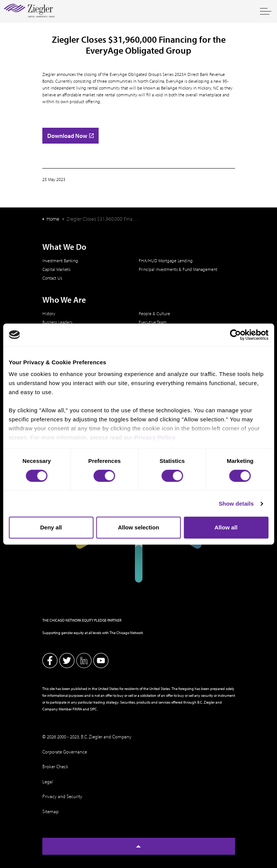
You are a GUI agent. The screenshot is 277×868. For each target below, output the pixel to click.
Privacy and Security (62, 796)
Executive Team (153, 322)
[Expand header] (266, 11)
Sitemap (50, 811)
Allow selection (138, 527)
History (49, 313)
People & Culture (154, 313)
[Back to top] (139, 846)
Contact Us (52, 278)
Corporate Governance (65, 752)
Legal (48, 781)
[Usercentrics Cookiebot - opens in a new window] (235, 335)
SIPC (93, 709)
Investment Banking (60, 261)
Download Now (70, 136)
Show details (236, 504)
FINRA (77, 709)
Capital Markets (56, 269)
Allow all (226, 527)
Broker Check (55, 766)
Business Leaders (57, 322)
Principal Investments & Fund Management (178, 269)
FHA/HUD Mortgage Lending (166, 261)
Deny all (51, 527)
